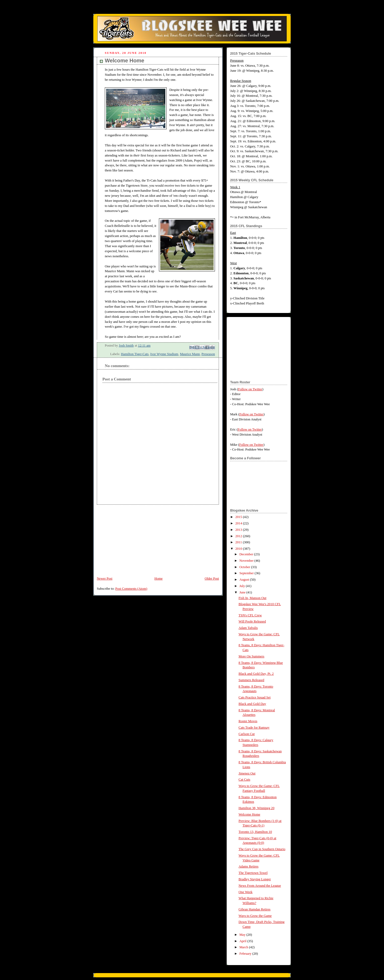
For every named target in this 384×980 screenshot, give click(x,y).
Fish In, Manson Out (253, 598)
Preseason (208, 354)
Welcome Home (249, 814)
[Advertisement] (133, 538)
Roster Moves (248, 721)
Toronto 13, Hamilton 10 (255, 832)
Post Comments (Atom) (131, 589)
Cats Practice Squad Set (255, 697)
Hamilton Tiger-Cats (135, 354)
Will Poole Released (252, 621)
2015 (239, 517)
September (247, 573)
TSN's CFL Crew (250, 615)
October (245, 567)
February (246, 954)
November (247, 561)
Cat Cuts (245, 780)
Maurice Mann (190, 354)
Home (159, 579)
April (243, 941)
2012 (239, 536)
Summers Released (251, 680)
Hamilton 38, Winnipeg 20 (257, 808)
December (247, 554)
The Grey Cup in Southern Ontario (262, 849)
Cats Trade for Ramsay (254, 728)
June (243, 592)
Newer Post (105, 579)
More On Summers (252, 656)
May (243, 935)
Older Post (212, 579)
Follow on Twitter (250, 389)
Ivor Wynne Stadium (164, 354)
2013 (239, 530)
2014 (239, 523)
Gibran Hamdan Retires (255, 909)
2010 (239, 549)
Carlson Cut (247, 734)
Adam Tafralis (248, 628)
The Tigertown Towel (253, 873)
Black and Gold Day (252, 704)
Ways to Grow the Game (255, 916)
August (245, 580)
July (243, 586)
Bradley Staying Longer (255, 879)
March (244, 947)
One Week (246, 892)
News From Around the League (260, 886)
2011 (239, 542)
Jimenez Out (247, 773)
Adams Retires (249, 866)
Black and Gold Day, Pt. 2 (256, 674)
